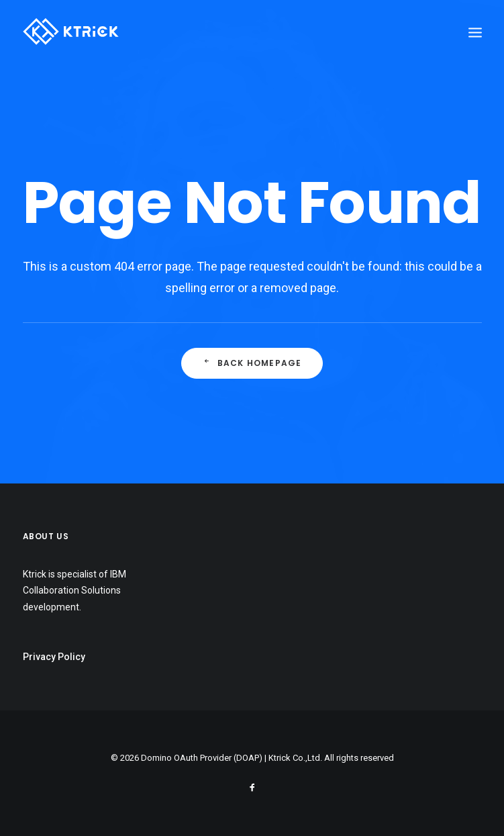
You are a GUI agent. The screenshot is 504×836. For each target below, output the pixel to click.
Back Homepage (252, 363)
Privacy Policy (54, 657)
